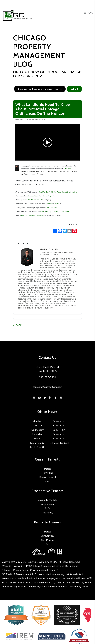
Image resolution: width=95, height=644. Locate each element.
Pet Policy (47, 513)
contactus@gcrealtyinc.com (47, 387)
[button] (34, 398)
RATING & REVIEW (34, 200)
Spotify (48, 212)
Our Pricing (47, 540)
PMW (29, 563)
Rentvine (73, 563)
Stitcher (55, 212)
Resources (47, 481)
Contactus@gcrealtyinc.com (42, 584)
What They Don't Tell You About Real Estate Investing (57, 192)
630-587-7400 (47, 377)
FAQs (48, 508)
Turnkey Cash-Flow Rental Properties (41, 196)
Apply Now (47, 504)
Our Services (47, 536)
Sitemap (7, 568)
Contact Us (54, 568)
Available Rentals (48, 500)
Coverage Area (38, 568)
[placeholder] (40, 89)
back (17, 325)
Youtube (57, 204)
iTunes (42, 212)
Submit (74, 89)
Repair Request (47, 477)
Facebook (49, 204)
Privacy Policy (21, 568)
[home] (17, 15)
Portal (47, 469)
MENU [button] (89, 13)
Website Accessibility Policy (73, 584)
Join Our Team (51, 208)
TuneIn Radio (64, 212)
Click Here (67, 169)
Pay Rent (48, 473)
